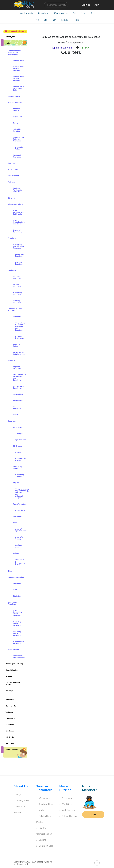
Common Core (45, 846)
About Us (21, 786)
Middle (65, 20)
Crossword (66, 798)
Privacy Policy (22, 801)
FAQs (17, 795)
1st (75, 13)
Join (93, 815)
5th (46, 20)
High (76, 20)
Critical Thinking (68, 816)
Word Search (67, 804)
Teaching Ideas (45, 804)
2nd (83, 13)
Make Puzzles (65, 788)
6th (54, 20)
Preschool (43, 13)
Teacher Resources (44, 788)
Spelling (41, 840)
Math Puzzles (67, 810)
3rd (92, 13)
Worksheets (26, 13)
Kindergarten (61, 13)
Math (40, 810)
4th (37, 20)
